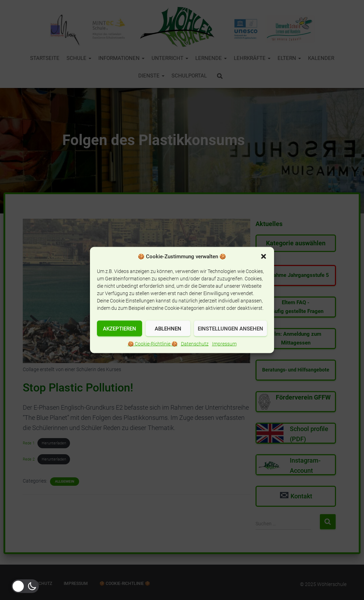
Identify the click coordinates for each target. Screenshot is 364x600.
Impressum (224, 356)
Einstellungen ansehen (230, 341)
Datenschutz (195, 356)
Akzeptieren (120, 341)
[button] (264, 268)
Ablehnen (168, 341)
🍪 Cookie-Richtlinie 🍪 (153, 356)
